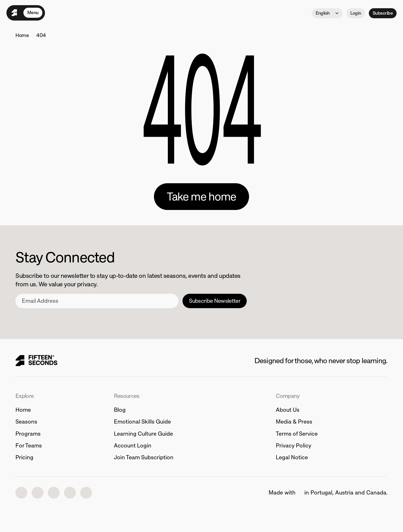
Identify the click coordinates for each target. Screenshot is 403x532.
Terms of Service (297, 434)
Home (22, 35)
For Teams (29, 446)
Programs (28, 434)
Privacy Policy (294, 446)
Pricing (24, 457)
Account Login (133, 446)
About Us (288, 410)
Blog (120, 410)
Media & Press (294, 422)
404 (41, 35)
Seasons (26, 422)
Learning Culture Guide (143, 434)
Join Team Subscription (144, 457)
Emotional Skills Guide (142, 422)
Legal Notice (292, 457)
